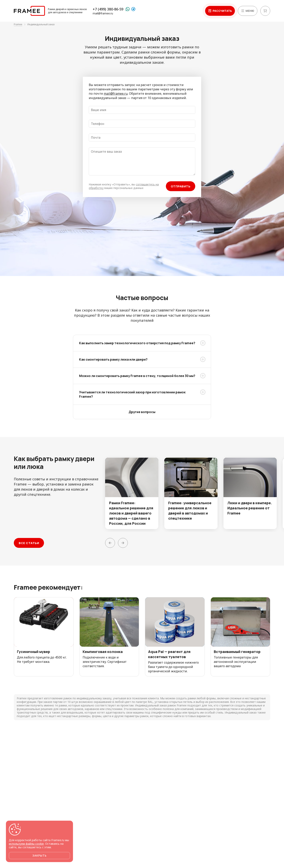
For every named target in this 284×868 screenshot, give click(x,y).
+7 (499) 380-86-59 (108, 9)
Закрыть (39, 855)
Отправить (181, 186)
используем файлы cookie (26, 844)
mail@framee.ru (103, 13)
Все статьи (29, 543)
